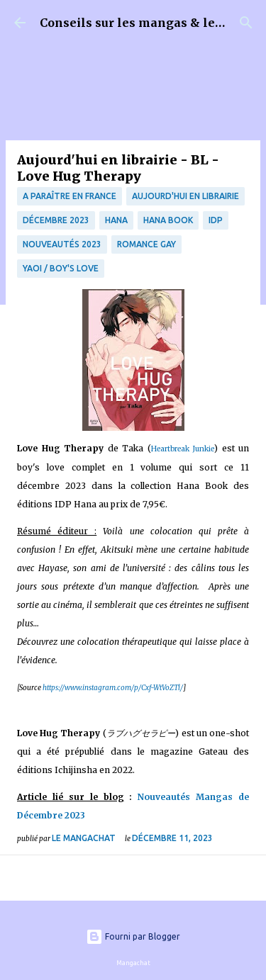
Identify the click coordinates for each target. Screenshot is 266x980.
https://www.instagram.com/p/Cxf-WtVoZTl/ (113, 688)
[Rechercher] (246, 23)
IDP (216, 220)
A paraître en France (70, 196)
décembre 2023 (56, 220)
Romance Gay (146, 244)
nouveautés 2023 (62, 244)
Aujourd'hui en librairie (185, 196)
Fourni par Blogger (133, 936)
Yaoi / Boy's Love (61, 268)
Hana (116, 220)
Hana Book (168, 220)
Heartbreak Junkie (183, 449)
